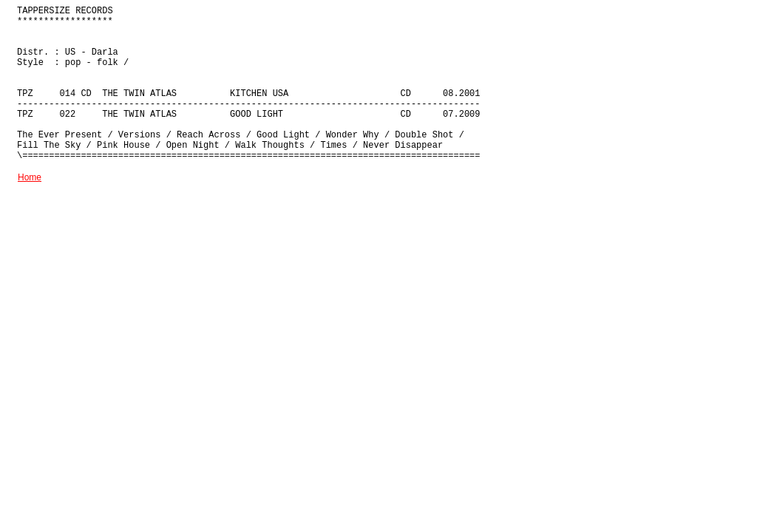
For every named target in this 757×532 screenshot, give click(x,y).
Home (30, 177)
